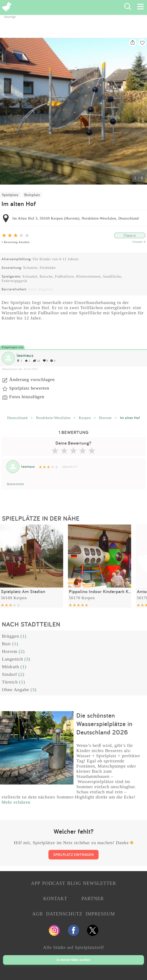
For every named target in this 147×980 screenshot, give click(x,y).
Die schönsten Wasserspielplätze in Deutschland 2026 (104, 724)
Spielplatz (10, 195)
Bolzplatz (32, 195)
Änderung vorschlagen (32, 379)
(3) (27, 659)
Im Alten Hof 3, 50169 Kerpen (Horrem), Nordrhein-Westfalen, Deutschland (76, 218)
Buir (6, 644)
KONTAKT (55, 899)
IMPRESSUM (100, 914)
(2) (22, 651)
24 (37, 361)
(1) (23, 636)
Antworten (15, 484)
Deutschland (17, 418)
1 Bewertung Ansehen (16, 242)
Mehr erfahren (16, 802)
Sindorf (9, 674)
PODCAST (54, 883)
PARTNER (93, 899)
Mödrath (11, 667)
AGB (38, 914)
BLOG (74, 883)
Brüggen (11, 636)
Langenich (12, 659)
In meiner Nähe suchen (73, 960)
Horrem (105, 418)
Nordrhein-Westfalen (53, 418)
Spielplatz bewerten (29, 388)
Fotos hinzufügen (27, 397)
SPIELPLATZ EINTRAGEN (73, 854)
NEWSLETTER (100, 883)
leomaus (25, 355)
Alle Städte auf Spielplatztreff (73, 947)
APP (36, 883)
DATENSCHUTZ (64, 914)
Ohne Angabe (16, 690)
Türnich (10, 682)
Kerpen (85, 418)
